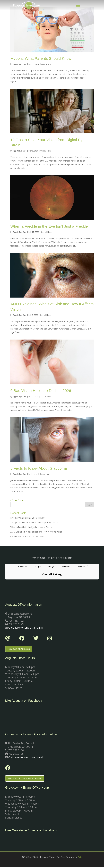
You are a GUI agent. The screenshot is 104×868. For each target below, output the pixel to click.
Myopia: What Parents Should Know (41, 58)
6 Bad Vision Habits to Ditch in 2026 (41, 391)
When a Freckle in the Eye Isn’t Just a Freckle (49, 226)
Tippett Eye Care (20, 64)
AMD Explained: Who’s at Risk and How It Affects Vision (36, 532)
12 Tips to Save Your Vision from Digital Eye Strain (34, 523)
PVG (80, 858)
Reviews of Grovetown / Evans (26, 780)
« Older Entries (17, 500)
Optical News (47, 64)
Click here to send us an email (26, 628)
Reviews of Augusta (20, 649)
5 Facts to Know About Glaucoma (39, 468)
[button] (5, 582)
